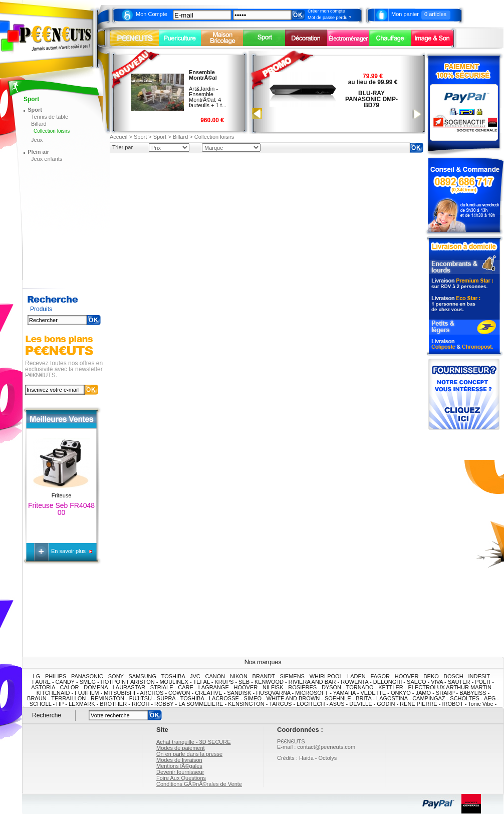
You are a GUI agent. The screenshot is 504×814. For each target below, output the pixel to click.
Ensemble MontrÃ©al (203, 75)
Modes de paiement (181, 748)
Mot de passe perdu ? (329, 18)
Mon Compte (152, 14)
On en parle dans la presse (189, 754)
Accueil (118, 137)
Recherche (47, 715)
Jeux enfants (47, 159)
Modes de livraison (179, 760)
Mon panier (405, 14)
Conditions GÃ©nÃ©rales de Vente (199, 784)
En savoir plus (69, 551)
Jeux (37, 140)
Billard (39, 124)
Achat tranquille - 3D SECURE (194, 742)
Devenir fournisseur (180, 772)
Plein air (38, 152)
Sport (35, 110)
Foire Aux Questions (181, 778)
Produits (41, 309)
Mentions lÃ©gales (179, 766)
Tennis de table (50, 117)
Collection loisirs (52, 131)
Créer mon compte (326, 11)
